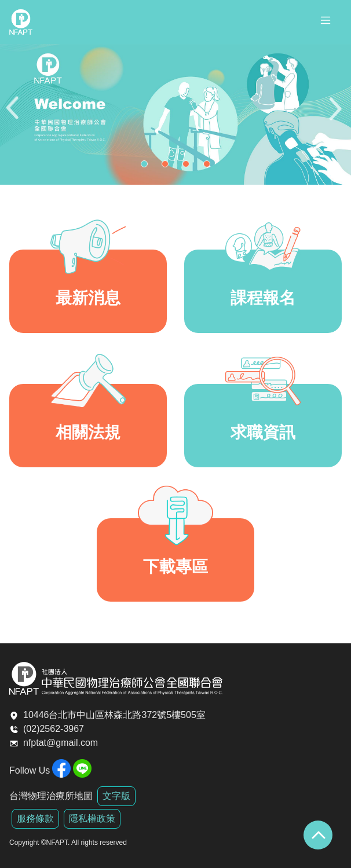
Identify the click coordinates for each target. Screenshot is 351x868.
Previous (14, 114)
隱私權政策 (92, 818)
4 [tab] (210, 167)
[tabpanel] (175, 114)
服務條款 (35, 818)
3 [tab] (189, 167)
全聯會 (21, 22)
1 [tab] (147, 167)
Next (337, 114)
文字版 (116, 796)
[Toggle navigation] (326, 22)
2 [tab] (168, 167)
